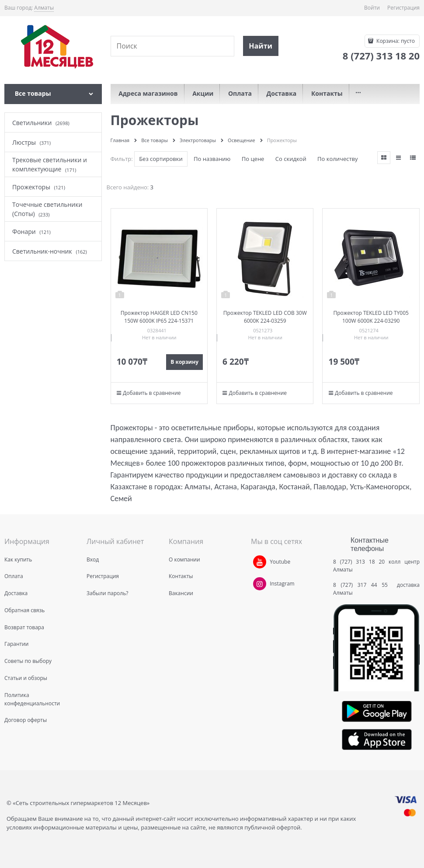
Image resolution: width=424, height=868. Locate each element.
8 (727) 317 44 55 (363, 585)
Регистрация (403, 8)
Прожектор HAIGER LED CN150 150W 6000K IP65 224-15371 (159, 317)
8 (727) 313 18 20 (359, 562)
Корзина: (395, 41)
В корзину (184, 362)
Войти (372, 8)
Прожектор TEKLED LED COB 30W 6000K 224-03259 (265, 317)
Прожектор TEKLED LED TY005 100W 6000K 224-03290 (371, 317)
